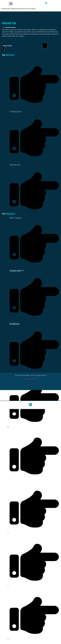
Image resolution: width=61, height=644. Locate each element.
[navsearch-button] (46, 4)
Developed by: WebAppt (31, 379)
